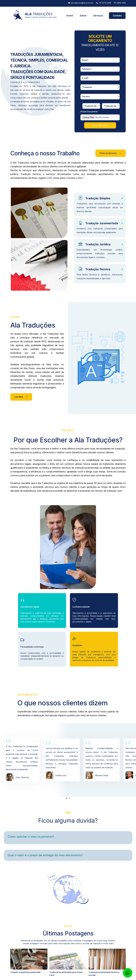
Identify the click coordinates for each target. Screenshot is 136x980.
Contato (117, 16)
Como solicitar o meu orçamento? (31, 837)
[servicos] (100, 97)
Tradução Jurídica (98, 244)
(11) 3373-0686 (105, 3)
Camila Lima (61, 775)
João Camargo (22, 777)
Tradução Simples (98, 198)
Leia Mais (21, 397)
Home (70, 16)
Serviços (98, 16)
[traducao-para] (111, 106)
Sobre (83, 16)
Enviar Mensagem (100, 125)
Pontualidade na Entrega (32, 647)
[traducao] (100, 87)
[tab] (66, 798)
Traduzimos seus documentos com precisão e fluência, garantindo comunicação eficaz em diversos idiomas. (100, 207)
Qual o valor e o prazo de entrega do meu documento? (45, 855)
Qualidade (77, 645)
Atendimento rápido (30, 607)
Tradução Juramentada (102, 223)
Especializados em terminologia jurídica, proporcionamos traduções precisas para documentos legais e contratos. (100, 253)
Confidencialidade (81, 607)
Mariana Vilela (102, 775)
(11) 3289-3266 (120, 3)
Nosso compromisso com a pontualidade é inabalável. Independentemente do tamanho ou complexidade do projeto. (42, 656)
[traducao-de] (91, 106)
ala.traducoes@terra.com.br (82, 3)
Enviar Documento (89, 112)
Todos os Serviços (111, 153)
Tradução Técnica (98, 269)
